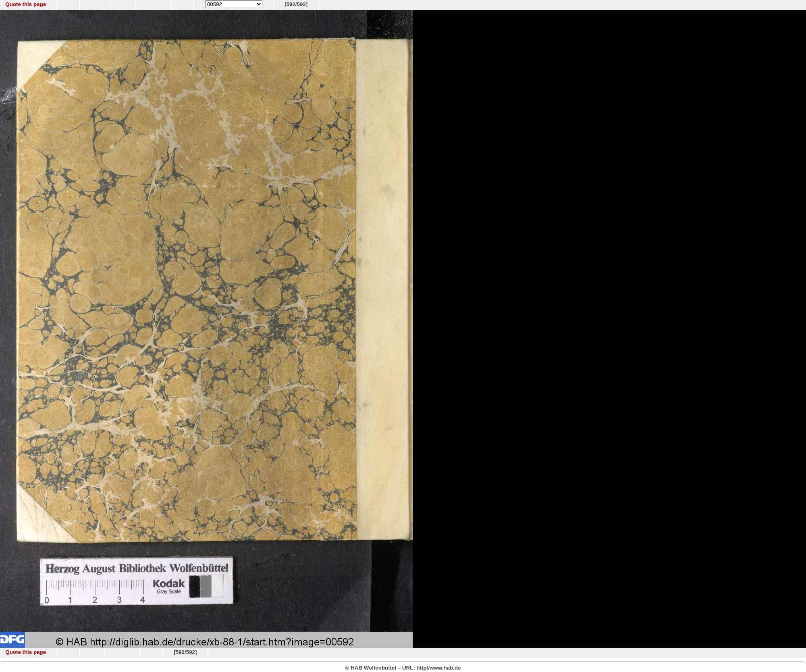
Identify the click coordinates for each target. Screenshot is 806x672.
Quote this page (26, 4)
